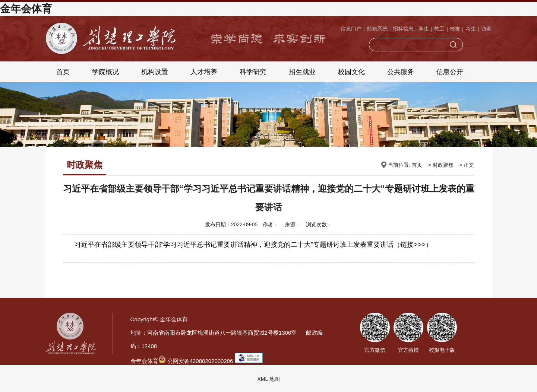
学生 (424, 29)
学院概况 (105, 72)
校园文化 (351, 72)
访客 (486, 29)
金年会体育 (26, 9)
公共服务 (401, 72)
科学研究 (253, 72)
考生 (471, 29)
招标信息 (403, 29)
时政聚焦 (443, 165)
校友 (455, 29)
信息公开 (450, 72)
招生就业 (302, 72)
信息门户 (351, 29)
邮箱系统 (377, 29)
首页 (63, 72)
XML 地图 (268, 379)
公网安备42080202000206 (196, 361)
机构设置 (155, 72)
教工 (439, 29)
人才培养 (204, 72)
